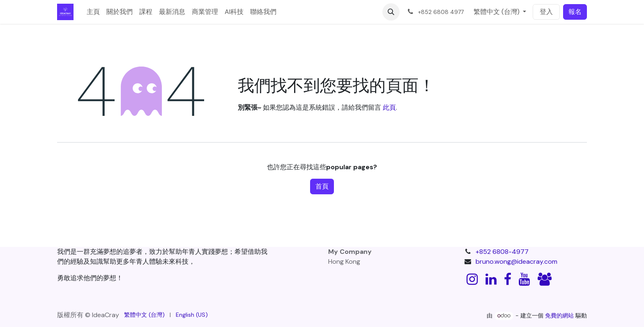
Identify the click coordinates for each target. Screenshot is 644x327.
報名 (575, 12)
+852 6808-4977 (502, 252)
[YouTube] (524, 279)
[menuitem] (93, 12)
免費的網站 (559, 315)
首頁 (322, 186)
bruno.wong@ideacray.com (516, 261)
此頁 (389, 107)
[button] (391, 12)
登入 (546, 12)
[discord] (545, 279)
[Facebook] (508, 279)
